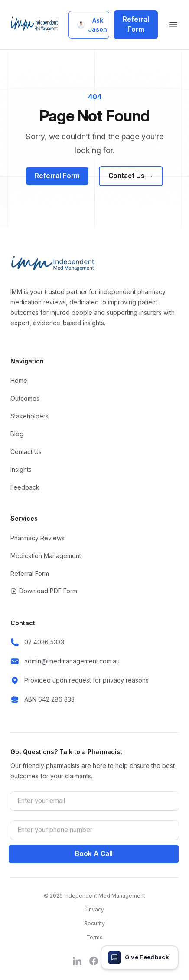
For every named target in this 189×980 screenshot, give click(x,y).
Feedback (25, 487)
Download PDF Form (44, 591)
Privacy (95, 910)
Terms (94, 937)
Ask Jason (92, 25)
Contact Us (131, 176)
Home (19, 381)
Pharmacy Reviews (37, 538)
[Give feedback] (140, 957)
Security (94, 923)
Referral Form (136, 24)
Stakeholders (29, 416)
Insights (21, 469)
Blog (17, 434)
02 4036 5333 (44, 642)
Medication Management (46, 556)
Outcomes (25, 398)
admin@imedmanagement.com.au (72, 661)
